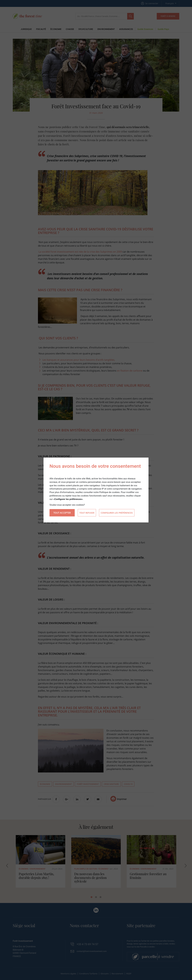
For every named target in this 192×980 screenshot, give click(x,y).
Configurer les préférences (117, 513)
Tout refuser (87, 513)
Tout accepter (62, 513)
